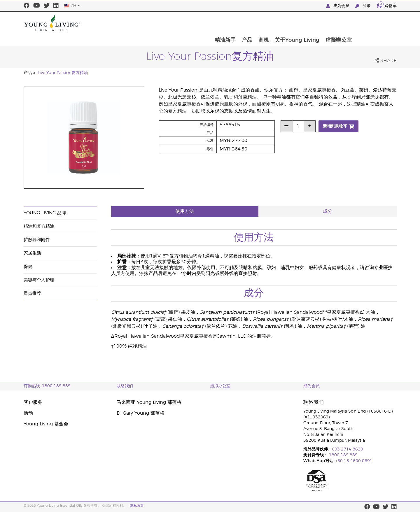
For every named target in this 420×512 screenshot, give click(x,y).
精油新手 (265, 23)
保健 (28, 267)
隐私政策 (137, 506)
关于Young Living (338, 23)
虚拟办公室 (220, 386)
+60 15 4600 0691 (354, 461)
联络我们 (125, 386)
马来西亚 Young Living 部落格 (149, 402)
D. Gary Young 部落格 (141, 413)
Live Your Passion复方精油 (63, 73)
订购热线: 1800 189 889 (47, 386)
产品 (288, 23)
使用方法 (185, 211)
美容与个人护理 (39, 280)
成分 (328, 211)
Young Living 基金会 (46, 424)
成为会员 (338, 6)
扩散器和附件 (37, 240)
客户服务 (33, 402)
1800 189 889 (343, 455)
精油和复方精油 (39, 226)
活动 (28, 413)
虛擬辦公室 (380, 23)
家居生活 (32, 253)
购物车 (386, 5)
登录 (363, 6)
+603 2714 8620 (346, 449)
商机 (304, 23)
